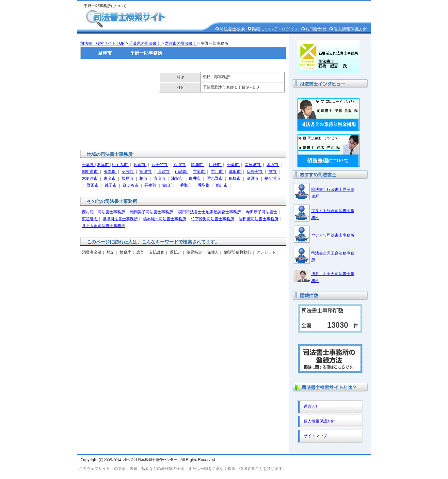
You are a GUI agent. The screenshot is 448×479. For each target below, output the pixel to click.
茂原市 (253, 178)
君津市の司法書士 (181, 43)
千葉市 (233, 165)
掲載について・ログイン (275, 29)
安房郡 (128, 172)
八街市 (180, 165)
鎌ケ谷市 (131, 185)
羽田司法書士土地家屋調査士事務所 (210, 212)
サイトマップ (315, 436)
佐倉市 (140, 165)
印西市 (273, 165)
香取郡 (204, 185)
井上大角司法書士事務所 (104, 226)
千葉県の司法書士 (145, 43)
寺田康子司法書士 (262, 212)
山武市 (164, 172)
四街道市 (90, 172)
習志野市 (215, 178)
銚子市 (111, 185)
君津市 (103, 165)
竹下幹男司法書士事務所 (213, 219)
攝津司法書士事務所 (120, 219)
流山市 (160, 178)
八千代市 (160, 165)
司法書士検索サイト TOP (103, 43)
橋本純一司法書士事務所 (165, 219)
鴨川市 (222, 185)
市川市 (217, 172)
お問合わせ (316, 29)
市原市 (199, 172)
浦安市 (177, 178)
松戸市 (128, 178)
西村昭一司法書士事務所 (104, 212)
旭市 (273, 172)
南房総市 (253, 165)
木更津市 (90, 178)
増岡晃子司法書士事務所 (152, 212)
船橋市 (235, 178)
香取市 (187, 185)
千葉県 (88, 165)
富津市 (146, 172)
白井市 (195, 178)
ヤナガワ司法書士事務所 (333, 235)
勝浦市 (197, 165)
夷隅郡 (110, 172)
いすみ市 (120, 165)
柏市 (144, 178)
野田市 (93, 185)
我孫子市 (255, 172)
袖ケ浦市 (272, 178)
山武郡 (181, 172)
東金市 (110, 178)
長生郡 (151, 185)
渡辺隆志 (90, 219)
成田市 (235, 172)
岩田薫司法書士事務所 (259, 219)
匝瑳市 (215, 165)
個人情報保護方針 (350, 29)
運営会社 (312, 406)
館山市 (169, 185)
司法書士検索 (232, 29)
